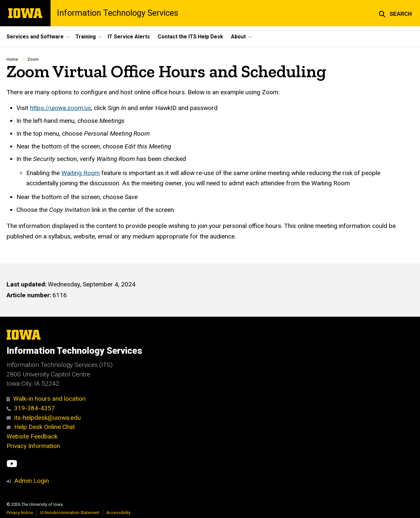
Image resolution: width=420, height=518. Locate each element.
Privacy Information (33, 446)
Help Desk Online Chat (41, 427)
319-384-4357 (31, 408)
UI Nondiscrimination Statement (70, 513)
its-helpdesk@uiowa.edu (44, 418)
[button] (395, 13)
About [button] (238, 37)
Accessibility (118, 513)
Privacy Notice (20, 513)
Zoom (33, 59)
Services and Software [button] (35, 37)
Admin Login (31, 481)
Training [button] (86, 37)
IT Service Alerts (129, 37)
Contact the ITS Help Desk (190, 37)
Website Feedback (32, 436)
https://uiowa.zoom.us (60, 108)
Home (12, 59)
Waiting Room (81, 173)
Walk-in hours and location (46, 399)
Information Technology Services (118, 13)
